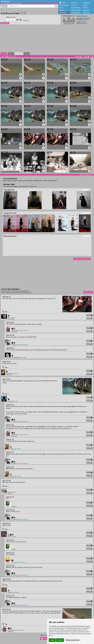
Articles (73, 5)
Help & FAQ (86, 3)
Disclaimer (86, 10)
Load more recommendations (82, 259)
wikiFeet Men (63, 13)
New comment (88, 292)
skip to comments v (86, 175)
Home (63, 3)
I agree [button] (52, 640)
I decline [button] (60, 640)
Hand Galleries (76, 13)
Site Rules (74, 3)
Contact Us (86, 13)
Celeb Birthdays (76, 10)
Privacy (85, 8)
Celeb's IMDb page (82, 16)
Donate (85, 5)
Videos (61, 8)
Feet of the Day (76, 8)
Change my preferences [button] (73, 640)
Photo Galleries (64, 5)
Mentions (62, 10)
